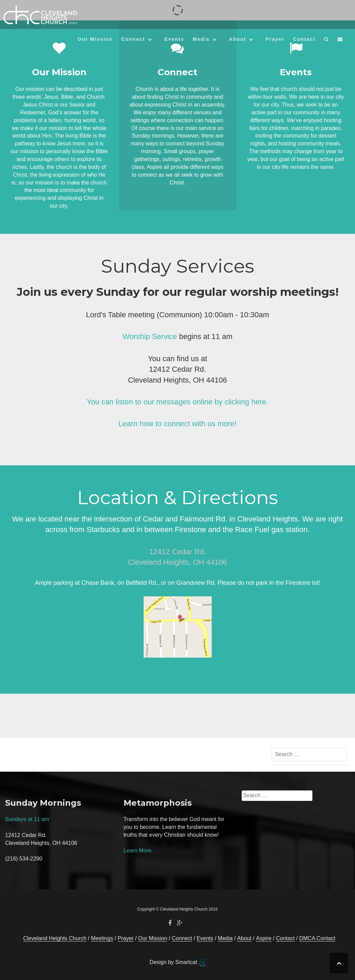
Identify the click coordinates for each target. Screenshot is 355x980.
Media (201, 39)
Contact (304, 39)
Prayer (275, 39)
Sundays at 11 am (27, 819)
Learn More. (138, 850)
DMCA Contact (317, 938)
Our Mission (95, 39)
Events (174, 39)
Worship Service (150, 336)
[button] (327, 40)
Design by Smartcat (177, 963)
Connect (133, 39)
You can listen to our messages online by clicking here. (178, 402)
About (238, 39)
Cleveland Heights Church (55, 938)
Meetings (102, 938)
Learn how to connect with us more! (177, 424)
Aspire (264, 938)
